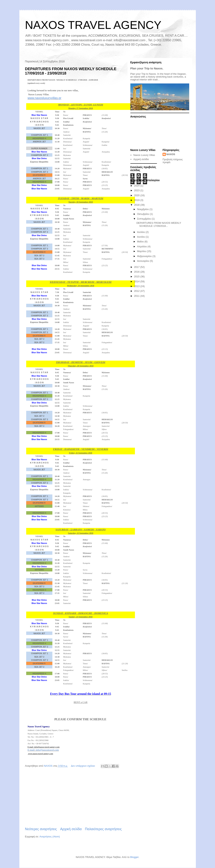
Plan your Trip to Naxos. (147, 68)
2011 (137, 296)
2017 (137, 267)
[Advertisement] (73, 798)
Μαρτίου (142, 251)
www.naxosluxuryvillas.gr (44, 98)
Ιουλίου (141, 232)
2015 (137, 277)
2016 (137, 272)
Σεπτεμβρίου (144, 219)
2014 (137, 281)
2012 (137, 291)
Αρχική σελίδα (71, 829)
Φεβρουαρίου (145, 256)
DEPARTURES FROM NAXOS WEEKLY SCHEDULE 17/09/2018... (159, 224)
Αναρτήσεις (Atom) (50, 837)
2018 (137, 205)
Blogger (134, 857)
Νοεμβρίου (143, 209)
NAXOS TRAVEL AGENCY (93, 25)
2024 (137, 186)
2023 (137, 190)
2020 (137, 195)
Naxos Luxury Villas (144, 155)
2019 (137, 200)
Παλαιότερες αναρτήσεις (103, 829)
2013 (137, 286)
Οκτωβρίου (143, 214)
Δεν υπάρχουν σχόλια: (83, 766)
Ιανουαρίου (143, 261)
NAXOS (171, 154)
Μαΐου (141, 242)
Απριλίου (142, 246)
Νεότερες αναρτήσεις (41, 829)
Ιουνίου (141, 237)
